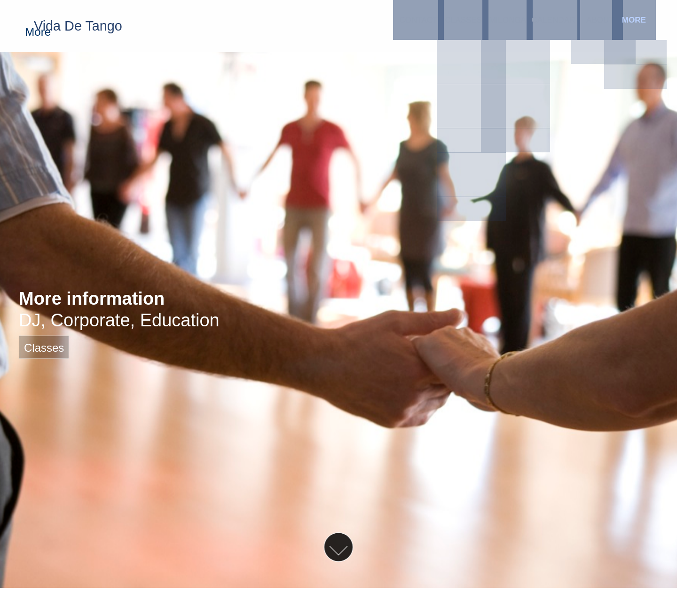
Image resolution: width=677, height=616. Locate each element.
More (615, 26)
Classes (389, 26)
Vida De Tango (89, 26)
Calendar (502, 26)
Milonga (446, 26)
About (559, 26)
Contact (333, 26)
